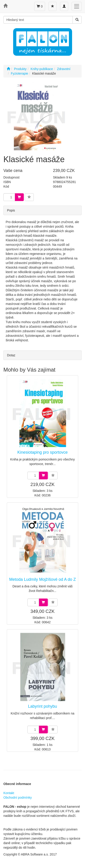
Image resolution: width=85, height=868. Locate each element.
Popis (11, 210)
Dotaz (11, 355)
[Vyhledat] (77, 20)
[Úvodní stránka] (8, 69)
